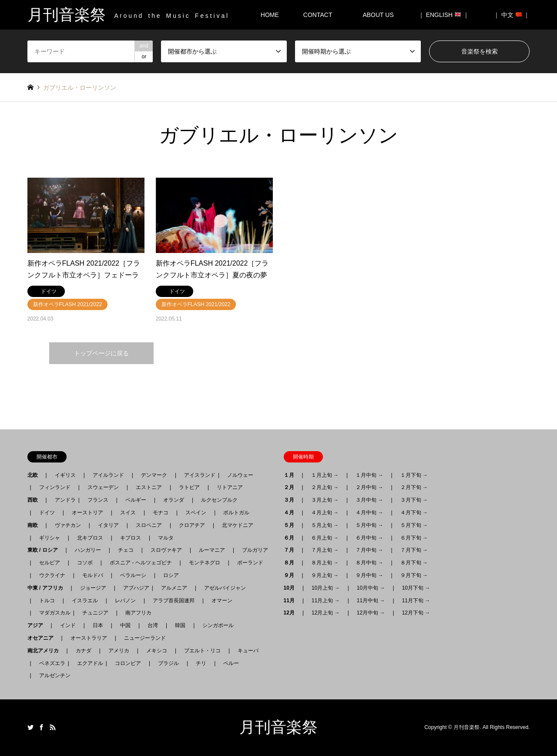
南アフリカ (138, 613)
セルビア (50, 563)
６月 (292, 538)
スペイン (196, 513)
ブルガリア (255, 550)
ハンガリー (88, 550)
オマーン (222, 601)
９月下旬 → (414, 575)
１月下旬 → (414, 475)
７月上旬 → (325, 550)
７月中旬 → (369, 550)
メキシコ (157, 651)
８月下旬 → (414, 563)
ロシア (171, 575)
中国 (125, 625)
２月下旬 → (414, 487)
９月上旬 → (325, 575)
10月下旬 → (416, 588)
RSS (53, 727)
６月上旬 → (325, 538)
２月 (292, 487)
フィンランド (55, 487)
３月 (292, 500)
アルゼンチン (52, 675)
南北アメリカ (46, 651)
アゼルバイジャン (225, 588)
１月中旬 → (369, 475)
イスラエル (85, 601)
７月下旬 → (414, 550)
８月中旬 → (369, 563)
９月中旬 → (369, 575)
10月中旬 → (371, 588)
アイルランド (108, 475)
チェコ (126, 550)
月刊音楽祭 (278, 727)
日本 (98, 625)
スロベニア (149, 525)
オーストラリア (89, 638)
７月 (292, 550)
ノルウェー (240, 475)
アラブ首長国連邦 (174, 601)
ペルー (231, 663)
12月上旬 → (326, 613)
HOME (270, 15)
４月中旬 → (369, 513)
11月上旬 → (326, 601)
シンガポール (218, 625)
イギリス (65, 475)
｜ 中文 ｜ (512, 15)
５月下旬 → (414, 525)
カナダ (84, 651)
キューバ (248, 651)
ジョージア (93, 588)
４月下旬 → (414, 513)
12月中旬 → (371, 613)
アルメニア (174, 588)
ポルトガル (236, 513)
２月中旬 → (369, 487)
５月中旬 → (369, 525)
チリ (201, 663)
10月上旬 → (326, 588)
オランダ (174, 500)
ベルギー (136, 500)
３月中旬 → (369, 500)
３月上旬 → (325, 500)
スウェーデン (103, 487)
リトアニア (230, 487)
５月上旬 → (325, 525)
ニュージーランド (145, 638)
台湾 (153, 625)
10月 (292, 588)
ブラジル (168, 663)
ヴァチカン (68, 525)
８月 (292, 563)
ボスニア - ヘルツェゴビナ (141, 563)
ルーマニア (212, 550)
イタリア (108, 525)
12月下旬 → (416, 613)
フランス (98, 500)
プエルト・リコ (202, 651)
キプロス (131, 538)
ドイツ (47, 513)
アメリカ (119, 651)
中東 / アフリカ (48, 588)
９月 (292, 575)
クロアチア (192, 525)
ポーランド (250, 563)
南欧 (35, 525)
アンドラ (63, 500)
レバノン (125, 601)
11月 (292, 601)
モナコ (161, 513)
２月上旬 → (325, 487)
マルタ (166, 538)
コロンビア (128, 663)
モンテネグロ (205, 563)
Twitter (30, 727)
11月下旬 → (416, 601)
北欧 (35, 475)
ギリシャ (50, 538)
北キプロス (90, 538)
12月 (292, 613)
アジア (38, 625)
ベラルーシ (133, 575)
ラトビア (189, 487)
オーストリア (87, 513)
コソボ (85, 563)
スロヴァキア (166, 550)
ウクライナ (52, 575)
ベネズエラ (50, 663)
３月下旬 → (414, 500)
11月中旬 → (371, 601)
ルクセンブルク (219, 500)
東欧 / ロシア (45, 550)
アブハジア (134, 588)
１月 (292, 475)
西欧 (35, 500)
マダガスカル (52, 613)
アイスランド (197, 475)
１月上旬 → (325, 475)
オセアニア (43, 638)
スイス (128, 513)
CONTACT (318, 15)
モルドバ (93, 575)
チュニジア (95, 613)
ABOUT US (381, 15)
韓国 (180, 625)
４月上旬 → (325, 513)
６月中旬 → (369, 538)
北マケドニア (238, 525)
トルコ (47, 601)
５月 (292, 525)
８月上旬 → (325, 563)
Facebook (41, 727)
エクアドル (87, 663)
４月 (292, 513)
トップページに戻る (101, 353)
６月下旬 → (414, 538)
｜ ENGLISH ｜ (444, 15)
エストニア (149, 487)
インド (68, 625)
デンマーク (154, 475)
